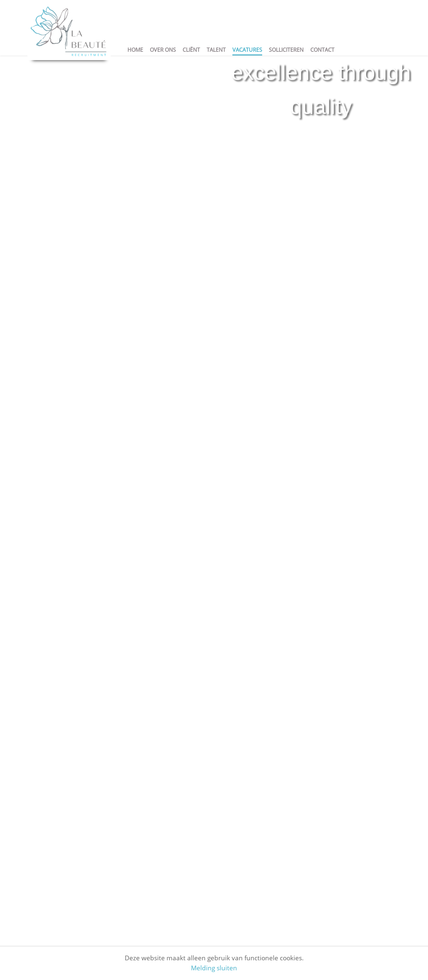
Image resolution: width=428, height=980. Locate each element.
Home (135, 50)
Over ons (163, 50)
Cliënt (191, 50)
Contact (322, 50)
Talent (216, 50)
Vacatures (247, 50)
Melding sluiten (214, 968)
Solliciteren (286, 50)
